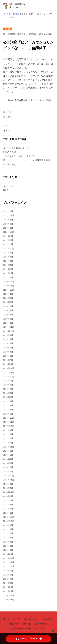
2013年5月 (8, 538)
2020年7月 (8, 302)
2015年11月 (9, 480)
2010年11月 (9, 600)
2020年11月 (9, 286)
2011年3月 (8, 583)
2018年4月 (8, 401)
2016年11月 (9, 447)
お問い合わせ (40, 624)
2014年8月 (8, 496)
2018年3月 (8, 406)
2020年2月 (8, 323)
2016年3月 (8, 463)
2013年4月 (8, 542)
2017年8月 (8, 434)
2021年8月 (8, 253)
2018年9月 (8, 381)
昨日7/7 (7, 130)
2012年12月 (9, 558)
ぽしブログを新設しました (16, 148)
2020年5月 (8, 311)
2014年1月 (8, 513)
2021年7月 (8, 257)
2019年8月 (8, 339)
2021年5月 (8, 265)
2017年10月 (9, 426)
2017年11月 (9, 422)
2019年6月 (8, 343)
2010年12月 (9, 596)
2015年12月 (9, 476)
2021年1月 (8, 278)
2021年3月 (8, 269)
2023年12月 (9, 215)
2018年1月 (8, 414)
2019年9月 (8, 335)
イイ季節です (9, 165)
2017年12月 (9, 418)
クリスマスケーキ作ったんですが (19, 156)
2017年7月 (8, 438)
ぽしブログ (8, 186)
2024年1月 (8, 211)
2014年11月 (9, 492)
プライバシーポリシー (21, 628)
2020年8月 (8, 298)
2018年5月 (8, 397)
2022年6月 (8, 236)
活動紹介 (27, 624)
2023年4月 (8, 220)
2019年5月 (8, 348)
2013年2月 (8, 550)
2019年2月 (8, 360)
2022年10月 (9, 232)
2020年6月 (8, 306)
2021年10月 (9, 249)
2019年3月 (8, 356)
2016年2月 (8, 467)
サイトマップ (40, 628)
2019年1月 (8, 364)
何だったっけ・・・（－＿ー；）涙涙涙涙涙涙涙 (26, 160)
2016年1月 (8, 472)
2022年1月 (8, 244)
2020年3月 (8, 319)
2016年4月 (8, 459)
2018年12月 (9, 368)
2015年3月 (8, 488)
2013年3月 (8, 546)
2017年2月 (8, 443)
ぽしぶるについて (32, 619)
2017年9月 (8, 430)
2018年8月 (8, 385)
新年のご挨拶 (9, 152)
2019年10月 (9, 331)
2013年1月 (8, 554)
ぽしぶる (17, 619)
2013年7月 (8, 533)
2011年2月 (8, 587)
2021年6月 (8, 261)
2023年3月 (8, 224)
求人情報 (47, 619)
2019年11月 (9, 327)
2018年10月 (9, 377)
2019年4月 (8, 352)
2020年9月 (8, 294)
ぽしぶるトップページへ (29, 639)
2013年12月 (9, 517)
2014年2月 (8, 509)
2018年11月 (9, 373)
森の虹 (7, 29)
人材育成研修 (14, 624)
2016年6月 (8, 451)
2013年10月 (9, 521)
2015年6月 (8, 484)
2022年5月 (8, 240)
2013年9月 (8, 525)
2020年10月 (9, 290)
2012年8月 (8, 575)
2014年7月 (8, 501)
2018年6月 (8, 393)
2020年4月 (8, 315)
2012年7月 (8, 579)
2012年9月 (8, 571)
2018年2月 (8, 410)
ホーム (6, 619)
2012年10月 (9, 566)
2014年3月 (8, 505)
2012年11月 (9, 562)
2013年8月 (8, 529)
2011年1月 (8, 591)
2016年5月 (8, 455)
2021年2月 (8, 273)
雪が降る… (9, 117)
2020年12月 (9, 282)
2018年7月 (8, 389)
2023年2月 (8, 228)
